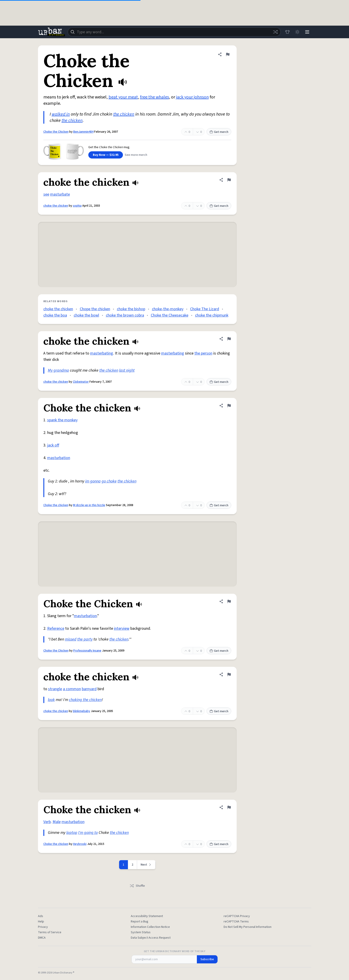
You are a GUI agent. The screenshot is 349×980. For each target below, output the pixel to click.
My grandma (58, 370)
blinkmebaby (81, 711)
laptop (72, 833)
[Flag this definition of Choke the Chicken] (228, 54)
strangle (55, 689)
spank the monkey (62, 420)
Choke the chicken (56, 505)
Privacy (43, 927)
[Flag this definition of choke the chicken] (229, 180)
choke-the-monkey (168, 309)
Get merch (219, 132)
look (51, 700)
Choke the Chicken (56, 132)
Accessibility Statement (147, 916)
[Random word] (275, 32)
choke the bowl (86, 315)
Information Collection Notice (150, 927)
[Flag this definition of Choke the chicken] (229, 406)
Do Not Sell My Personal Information (248, 927)
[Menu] (307, 32)
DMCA (42, 938)
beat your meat (123, 97)
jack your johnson (192, 97)
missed (71, 639)
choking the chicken (85, 700)
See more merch (136, 155)
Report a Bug (140, 922)
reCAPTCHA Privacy (237, 916)
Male (57, 822)
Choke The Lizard (205, 309)
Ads (41, 916)
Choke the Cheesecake (170, 315)
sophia (77, 206)
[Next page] (146, 865)
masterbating (102, 353)
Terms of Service (50, 932)
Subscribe (207, 959)
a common (72, 689)
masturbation (59, 458)
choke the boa (55, 315)
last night (127, 370)
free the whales (154, 97)
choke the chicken (56, 206)
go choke (109, 481)
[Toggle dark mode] (297, 32)
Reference (56, 628)
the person (203, 353)
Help (41, 922)
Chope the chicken (95, 309)
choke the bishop (131, 309)
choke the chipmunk (212, 315)
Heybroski (80, 844)
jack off (53, 445)
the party (85, 639)
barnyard (89, 689)
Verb (47, 822)
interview (122, 628)
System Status (141, 932)
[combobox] (174, 32)
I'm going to (88, 833)
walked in (61, 114)
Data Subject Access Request (151, 938)
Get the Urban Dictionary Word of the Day (175, 951)
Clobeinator (81, 382)
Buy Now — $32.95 (106, 155)
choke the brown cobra (125, 315)
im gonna (93, 481)
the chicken (124, 114)
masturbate (60, 194)
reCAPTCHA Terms (236, 922)
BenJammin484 (83, 132)
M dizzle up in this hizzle (89, 505)
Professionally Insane (87, 651)
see (46, 194)
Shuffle (137, 886)
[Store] (287, 32)
